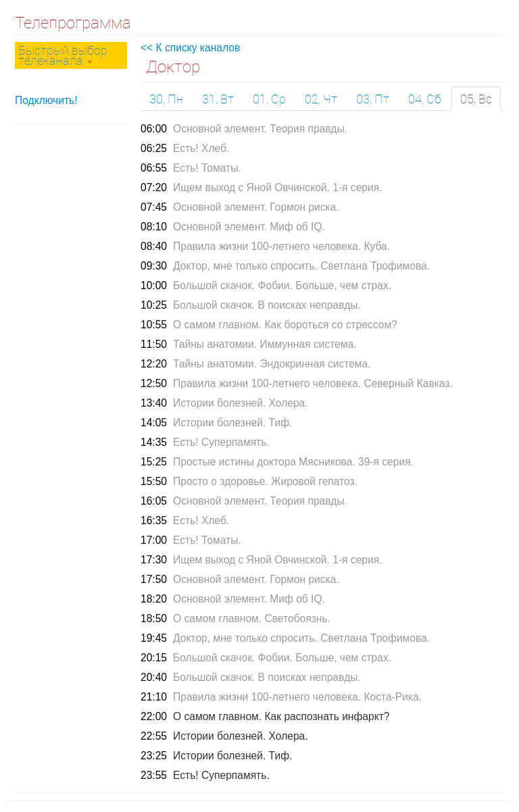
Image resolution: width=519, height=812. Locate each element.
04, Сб (425, 99)
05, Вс (476, 99)
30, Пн (166, 99)
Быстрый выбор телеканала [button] (63, 55)
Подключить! (46, 100)
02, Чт (321, 99)
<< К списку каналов (190, 48)
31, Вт (218, 99)
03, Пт (373, 99)
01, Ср (269, 99)
